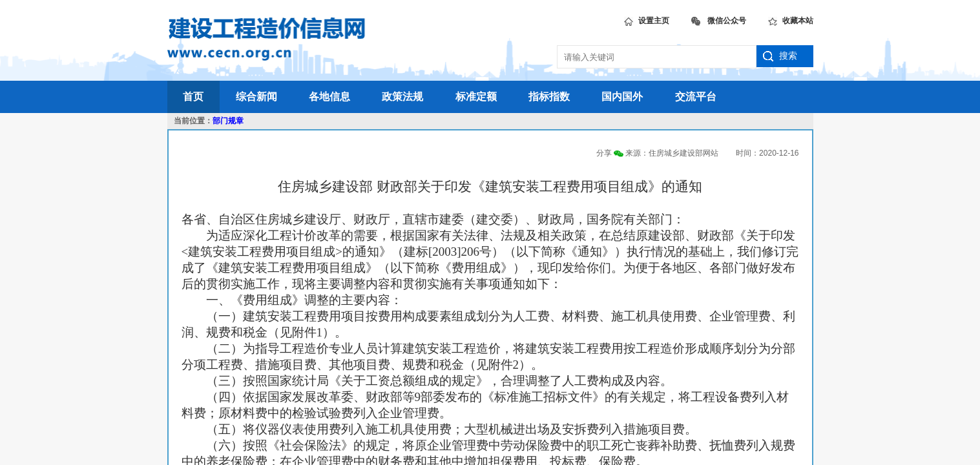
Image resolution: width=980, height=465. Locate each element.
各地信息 (329, 97)
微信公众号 (719, 19)
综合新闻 (256, 97)
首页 (193, 97)
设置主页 (647, 19)
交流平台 (696, 97)
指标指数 (549, 97)
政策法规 (402, 97)
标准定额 (476, 97)
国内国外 (622, 97)
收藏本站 (791, 19)
